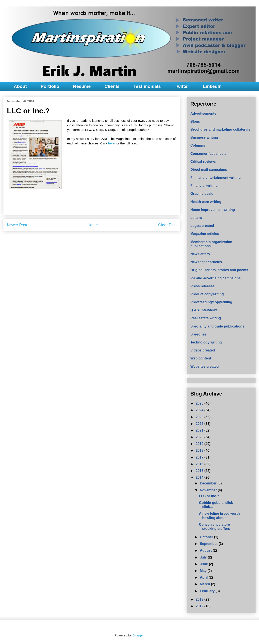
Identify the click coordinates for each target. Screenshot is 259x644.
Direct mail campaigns (209, 170)
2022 (200, 424)
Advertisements (203, 113)
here (111, 143)
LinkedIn (212, 86)
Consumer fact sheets (208, 154)
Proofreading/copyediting (211, 302)
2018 (200, 450)
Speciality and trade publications (217, 326)
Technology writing (206, 342)
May (204, 571)
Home (93, 225)
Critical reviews (203, 162)
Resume (82, 86)
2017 (200, 457)
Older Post (167, 225)
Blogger (138, 635)
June (204, 564)
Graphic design (203, 194)
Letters (196, 218)
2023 (200, 417)
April (204, 577)
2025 (200, 403)
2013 (200, 599)
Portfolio (50, 86)
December (209, 483)
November (209, 490)
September (209, 544)
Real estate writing (206, 318)
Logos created (202, 226)
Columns (198, 145)
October (207, 537)
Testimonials (147, 86)
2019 (200, 444)
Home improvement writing (213, 210)
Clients (112, 86)
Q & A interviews (204, 310)
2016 (200, 464)
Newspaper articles (206, 262)
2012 (200, 606)
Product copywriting (207, 294)
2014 (200, 477)
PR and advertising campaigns (216, 278)
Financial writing (204, 186)
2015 (200, 471)
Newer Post (17, 225)
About (20, 86)
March (205, 584)
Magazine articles (205, 234)
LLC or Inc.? (209, 496)
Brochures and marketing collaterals (220, 129)
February (208, 591)
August (206, 550)
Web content (201, 358)
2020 (200, 437)
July (204, 557)
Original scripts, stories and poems (219, 270)
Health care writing (206, 202)
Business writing (204, 137)
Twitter (182, 86)
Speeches (198, 334)
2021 (200, 430)
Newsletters (200, 254)
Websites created (205, 366)
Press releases (202, 286)
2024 (200, 410)
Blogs (195, 121)
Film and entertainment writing (216, 178)
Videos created (203, 350)
